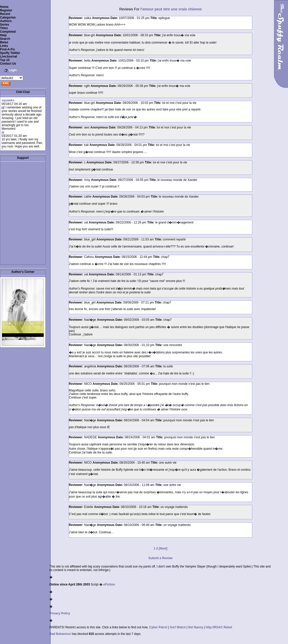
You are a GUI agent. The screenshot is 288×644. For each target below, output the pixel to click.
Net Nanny (196, 627)
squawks (8, 100)
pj (3, 132)
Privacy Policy (60, 613)
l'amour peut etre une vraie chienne (171, 9)
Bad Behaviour (60, 634)
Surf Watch (178, 627)
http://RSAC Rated (219, 627)
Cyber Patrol (158, 627)
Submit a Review (160, 558)
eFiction (109, 584)
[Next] (163, 548)
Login (13, 70)
